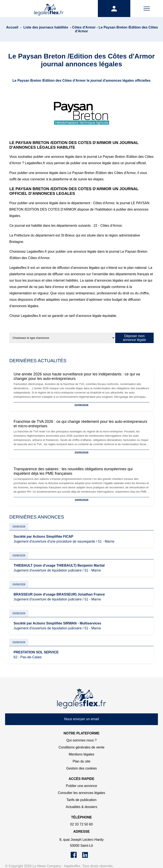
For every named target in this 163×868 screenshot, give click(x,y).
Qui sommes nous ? (81, 740)
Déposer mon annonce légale (134, 338)
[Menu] (147, 9)
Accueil (12, 27)
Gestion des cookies (81, 768)
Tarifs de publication (81, 800)
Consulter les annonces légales (81, 793)
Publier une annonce (82, 786)
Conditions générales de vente (81, 747)
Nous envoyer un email (81, 719)
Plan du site (81, 761)
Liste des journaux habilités (46, 27)
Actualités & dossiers (82, 807)
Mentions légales (81, 754)
